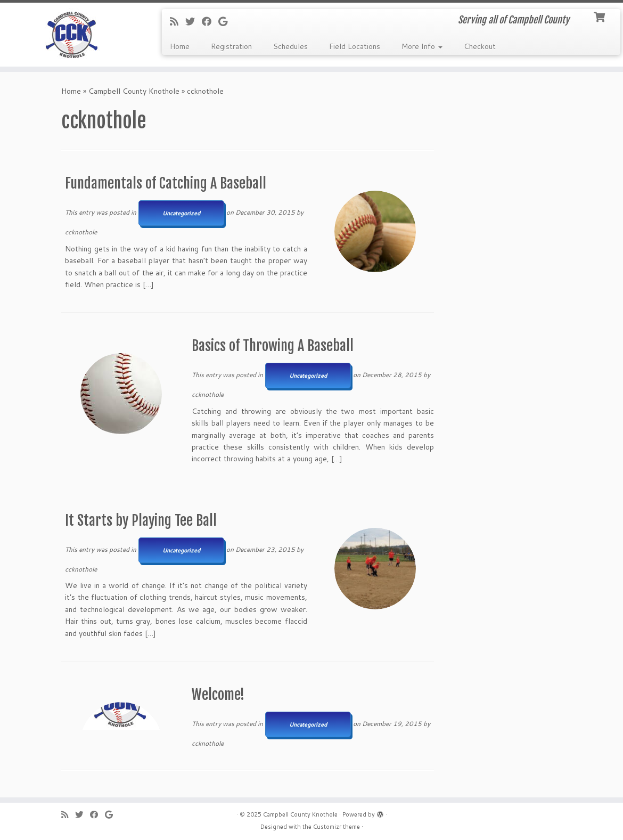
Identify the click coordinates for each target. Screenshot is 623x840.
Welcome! (218, 695)
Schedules (290, 46)
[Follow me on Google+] (226, 21)
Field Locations (355, 46)
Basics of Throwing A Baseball (273, 346)
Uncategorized (181, 213)
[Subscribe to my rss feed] (178, 21)
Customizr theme (337, 827)
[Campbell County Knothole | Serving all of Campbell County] (73, 35)
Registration (231, 46)
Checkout (480, 46)
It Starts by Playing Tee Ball (141, 520)
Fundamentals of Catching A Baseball (166, 183)
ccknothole (81, 232)
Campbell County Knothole (134, 91)
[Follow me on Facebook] (210, 21)
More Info (422, 46)
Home (180, 46)
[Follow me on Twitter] (194, 21)
